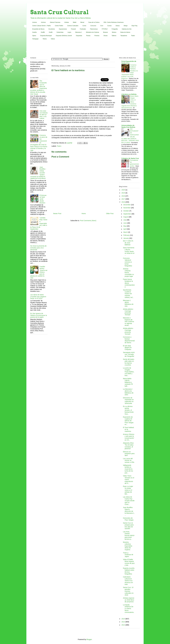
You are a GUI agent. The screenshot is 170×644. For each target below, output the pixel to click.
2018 (123, 196)
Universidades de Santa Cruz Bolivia (128, 126)
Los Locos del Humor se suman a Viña (129, 460)
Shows (106, 36)
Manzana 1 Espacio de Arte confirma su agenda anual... (128, 322)
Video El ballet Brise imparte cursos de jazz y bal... (129, 562)
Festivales (83, 29)
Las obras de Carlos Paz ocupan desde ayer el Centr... (129, 501)
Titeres (45, 39)
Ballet (75, 22)
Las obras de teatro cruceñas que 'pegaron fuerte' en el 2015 (38, 297)
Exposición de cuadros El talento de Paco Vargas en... (128, 421)
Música (114, 32)
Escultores (52, 29)
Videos (53, 39)
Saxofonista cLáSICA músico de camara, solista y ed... (128, 294)
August (126, 217)
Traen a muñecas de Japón (128, 555)
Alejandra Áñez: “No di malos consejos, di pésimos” (129, 446)
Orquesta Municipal (46, 36)
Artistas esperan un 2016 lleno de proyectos (129, 600)
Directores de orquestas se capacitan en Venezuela (128, 401)
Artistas (67, 22)
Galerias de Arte (127, 29)
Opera (34, 36)
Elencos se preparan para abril (129, 454)
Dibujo (126, 26)
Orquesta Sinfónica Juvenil (64, 36)
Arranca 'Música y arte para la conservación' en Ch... (129, 437)
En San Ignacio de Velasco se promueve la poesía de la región (39, 315)
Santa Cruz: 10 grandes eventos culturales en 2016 (128, 591)
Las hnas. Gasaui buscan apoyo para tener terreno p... (129, 535)
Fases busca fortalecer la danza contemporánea (129, 283)
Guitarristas (60, 32)
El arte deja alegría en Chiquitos (127, 348)
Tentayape (35, 39)
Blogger (89, 639)
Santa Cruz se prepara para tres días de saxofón (128, 526)
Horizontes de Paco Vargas (128, 519)
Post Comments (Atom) (88, 221)
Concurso (93, 26)
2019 (123, 193)
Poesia (88, 36)
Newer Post (57, 214)
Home (84, 214)
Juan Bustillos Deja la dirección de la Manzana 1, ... (129, 511)
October (126, 211)
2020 (123, 190)
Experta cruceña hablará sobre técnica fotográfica (129, 571)
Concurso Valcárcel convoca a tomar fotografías (127, 262)
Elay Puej (134, 26)
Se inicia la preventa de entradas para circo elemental (38, 248)
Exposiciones (63, 29)
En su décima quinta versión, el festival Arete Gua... (128, 410)
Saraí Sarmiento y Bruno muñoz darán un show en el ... (129, 251)
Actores (35, 22)
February (127, 235)
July (125, 220)
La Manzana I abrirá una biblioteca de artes (128, 392)
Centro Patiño (59, 26)
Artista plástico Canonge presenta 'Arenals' (128, 312)
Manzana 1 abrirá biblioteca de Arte (128, 303)
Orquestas (79, 36)
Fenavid (73, 29)
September (127, 214)
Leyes (69, 32)
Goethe (34, 32)
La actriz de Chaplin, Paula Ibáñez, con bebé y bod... (129, 372)
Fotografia (115, 29)
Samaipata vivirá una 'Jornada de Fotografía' (129, 354)
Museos (105, 32)
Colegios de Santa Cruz (130, 158)
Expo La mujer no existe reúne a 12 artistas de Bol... (128, 490)
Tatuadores (124, 36)
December (127, 205)
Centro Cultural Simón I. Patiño (41, 26)
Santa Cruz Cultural (59, 12)
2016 (123, 202)
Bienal (82, 22)
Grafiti (51, 32)
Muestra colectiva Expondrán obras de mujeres (128, 546)
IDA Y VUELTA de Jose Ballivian (128, 243)
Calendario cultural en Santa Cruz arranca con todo (128, 581)
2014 (123, 622)
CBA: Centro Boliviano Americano (114, 22)
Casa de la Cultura (94, 22)
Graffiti (43, 32)
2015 (123, 619)
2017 (123, 199)
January (126, 238)
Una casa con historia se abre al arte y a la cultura (44, 115)
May (125, 226)
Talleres (114, 36)
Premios (97, 36)
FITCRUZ (105, 29)
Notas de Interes (125, 32)
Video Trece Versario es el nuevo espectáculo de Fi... (129, 480)
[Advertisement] (85, 49)
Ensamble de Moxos (38, 29)
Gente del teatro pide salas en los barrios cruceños (129, 362)
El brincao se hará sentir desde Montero (43, 199)
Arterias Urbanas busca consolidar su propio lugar (128, 273)
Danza (118, 26)
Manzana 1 (79, 32)
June (125, 223)
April (125, 229)
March (126, 232)
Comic (84, 26)
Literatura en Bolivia (129, 94)
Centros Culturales (73, 26)
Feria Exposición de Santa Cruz (129, 62)
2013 (123, 625)
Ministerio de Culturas (92, 32)
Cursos (109, 26)
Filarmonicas (94, 29)
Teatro (133, 36)
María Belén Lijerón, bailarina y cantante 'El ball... (128, 382)
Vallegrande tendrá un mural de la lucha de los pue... (128, 469)
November (127, 208)
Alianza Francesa (55, 22)
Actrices (43, 22)
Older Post (110, 214)
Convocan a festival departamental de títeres (129, 340)
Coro (102, 26)
